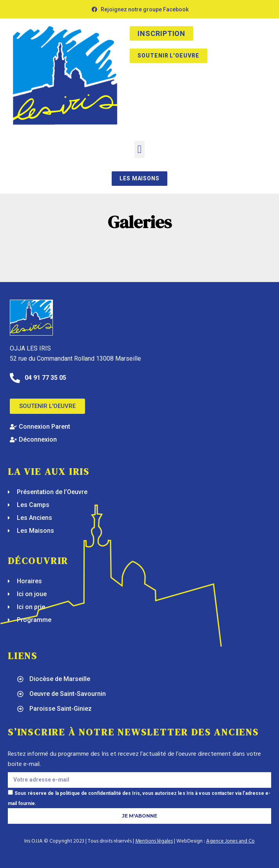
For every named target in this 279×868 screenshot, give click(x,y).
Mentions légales (154, 841)
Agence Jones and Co (230, 841)
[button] (139, 149)
